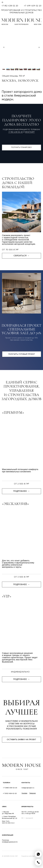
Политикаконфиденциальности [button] (10, 841)
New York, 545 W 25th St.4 (8, 822)
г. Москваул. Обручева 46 (8, 813)
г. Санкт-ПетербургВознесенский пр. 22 (10, 817)
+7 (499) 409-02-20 (10, 788)
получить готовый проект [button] (22, 354)
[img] (38, 854)
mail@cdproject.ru (28, 788)
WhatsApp (30, 132)
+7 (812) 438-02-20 (10, 793)
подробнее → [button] (21, 491)
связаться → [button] (21, 256)
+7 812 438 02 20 (10, 6)
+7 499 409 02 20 (33, 6)
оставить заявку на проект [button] (21, 740)
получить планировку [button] (21, 147)
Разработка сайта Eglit (28, 856)
